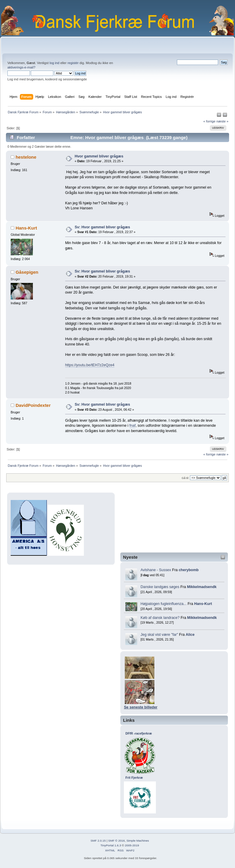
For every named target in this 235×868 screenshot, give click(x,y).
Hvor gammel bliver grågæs (99, 156)
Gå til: (185, 478)
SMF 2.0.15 (98, 841)
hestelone (26, 157)
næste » (222, 121)
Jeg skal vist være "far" (159, 635)
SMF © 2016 (116, 841)
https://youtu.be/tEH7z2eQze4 (90, 365)
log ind (54, 63)
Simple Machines (138, 841)
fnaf (133, 426)
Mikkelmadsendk (202, 587)
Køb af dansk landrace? (160, 618)
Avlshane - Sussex (156, 570)
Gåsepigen (27, 272)
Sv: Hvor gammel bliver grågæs (102, 227)
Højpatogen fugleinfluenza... (163, 604)
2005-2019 (132, 845)
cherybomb (189, 570)
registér (73, 63)
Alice (190, 635)
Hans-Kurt (203, 604)
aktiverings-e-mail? (21, 67)
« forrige (209, 121)
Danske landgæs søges (160, 587)
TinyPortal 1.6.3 (111, 845)
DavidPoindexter (33, 405)
